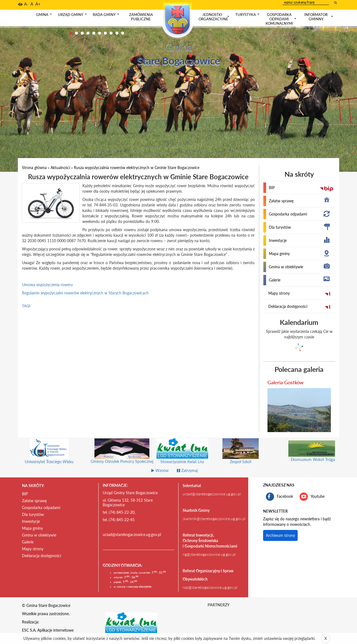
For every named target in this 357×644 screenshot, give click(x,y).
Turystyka (248, 16)
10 (123, 33)
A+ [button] (38, 4)
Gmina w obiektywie (286, 267)
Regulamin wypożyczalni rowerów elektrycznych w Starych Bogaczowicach (85, 293)
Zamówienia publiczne (141, 17)
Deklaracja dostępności (288, 306)
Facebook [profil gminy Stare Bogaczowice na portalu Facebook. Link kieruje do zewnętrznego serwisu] (279, 497)
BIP (272, 188)
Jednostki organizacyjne (214, 17)
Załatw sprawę (281, 201)
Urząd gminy (73, 16)
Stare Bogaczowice (179, 61)
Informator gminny (319, 17)
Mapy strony (279, 293)
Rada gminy (107, 16)
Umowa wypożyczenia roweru (47, 285)
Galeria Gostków (285, 382)
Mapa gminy (279, 254)
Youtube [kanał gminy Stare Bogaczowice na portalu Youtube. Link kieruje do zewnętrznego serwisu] (312, 497)
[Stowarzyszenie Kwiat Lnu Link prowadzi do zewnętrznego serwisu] (131, 622)
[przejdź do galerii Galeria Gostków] (299, 410)
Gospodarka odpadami (288, 214)
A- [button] (26, 4)
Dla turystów (280, 227)
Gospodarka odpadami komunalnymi (281, 19)
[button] (20, 4)
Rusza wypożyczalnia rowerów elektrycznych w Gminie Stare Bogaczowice (137, 168)
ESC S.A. (29, 630)
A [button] (32, 4)
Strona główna (34, 168)
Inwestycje (278, 240)
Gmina (44, 16)
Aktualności (60, 168)
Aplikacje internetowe (55, 630)
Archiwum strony (280, 535)
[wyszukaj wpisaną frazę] (336, 2)
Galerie (275, 280)
